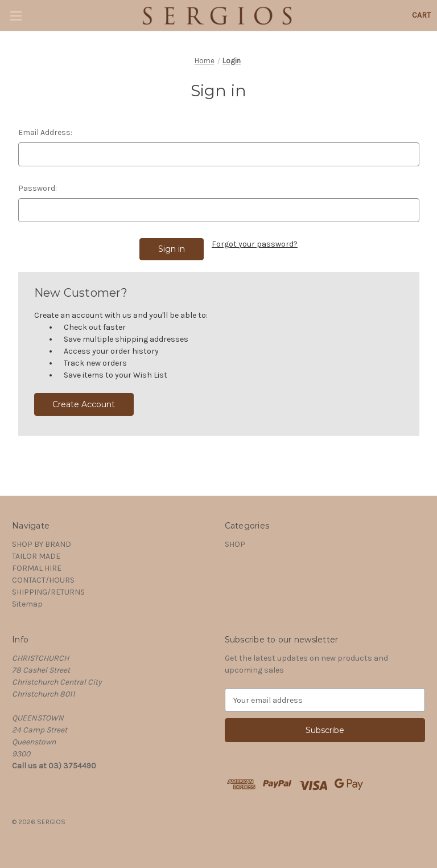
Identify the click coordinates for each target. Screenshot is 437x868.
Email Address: (45, 132)
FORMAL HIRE (37, 568)
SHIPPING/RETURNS (48, 592)
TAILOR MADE (36, 556)
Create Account (84, 404)
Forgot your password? (255, 244)
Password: (38, 188)
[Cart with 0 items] (421, 15)
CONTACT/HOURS (43, 580)
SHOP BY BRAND (42, 544)
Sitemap (27, 604)
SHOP (235, 544)
